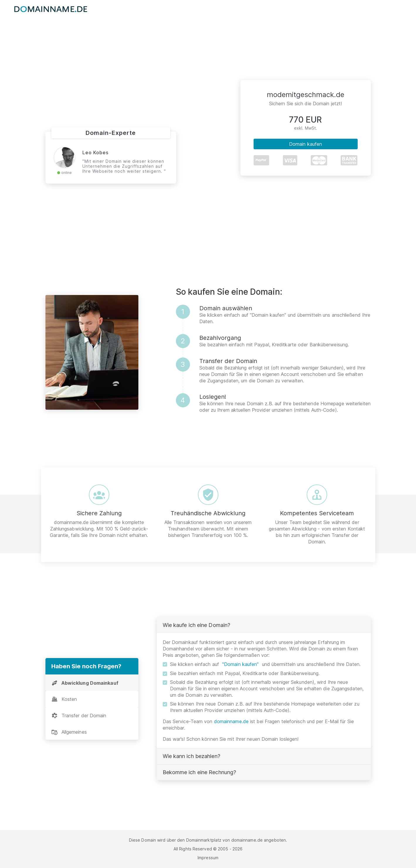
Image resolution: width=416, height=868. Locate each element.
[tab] (92, 683)
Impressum (208, 858)
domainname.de (231, 721)
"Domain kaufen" (241, 664)
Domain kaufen (305, 144)
